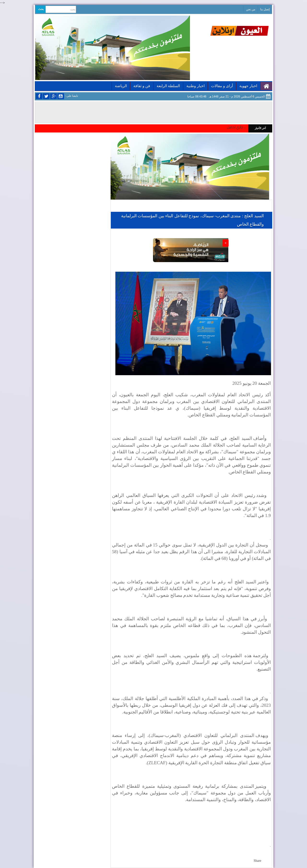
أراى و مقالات (222, 86)
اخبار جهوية (248, 86)
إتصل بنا (265, 9)
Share (257, 861)
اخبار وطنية (195, 86)
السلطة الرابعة (168, 86)
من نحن (251, 9)
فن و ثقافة (142, 86)
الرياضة (121, 86)
